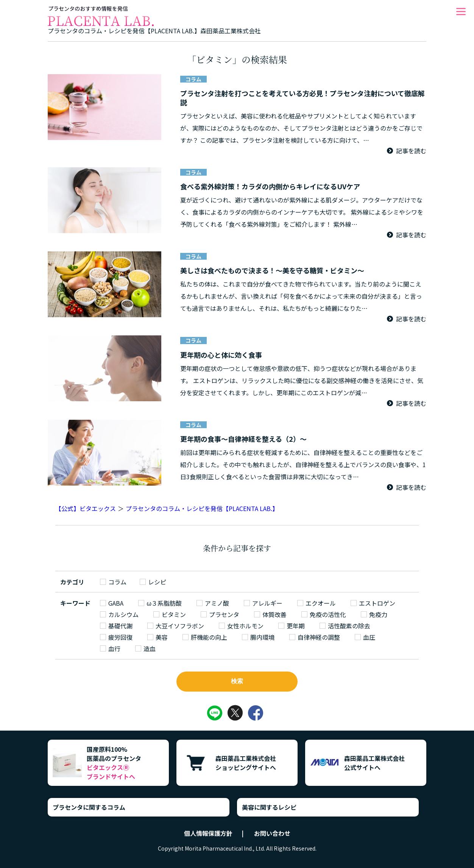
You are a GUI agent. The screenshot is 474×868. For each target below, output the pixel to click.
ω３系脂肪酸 (164, 603)
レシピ (157, 582)
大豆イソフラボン (180, 626)
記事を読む (411, 151)
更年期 (296, 626)
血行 (114, 648)
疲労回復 (120, 637)
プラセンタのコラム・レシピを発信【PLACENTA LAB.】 (202, 508)
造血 (150, 648)
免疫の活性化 (328, 614)
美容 (162, 637)
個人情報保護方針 (208, 833)
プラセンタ (224, 614)
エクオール (321, 603)
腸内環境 (262, 637)
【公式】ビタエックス (86, 508)
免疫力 (378, 614)
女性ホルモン (245, 626)
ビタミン (174, 614)
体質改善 (274, 614)
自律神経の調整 (319, 637)
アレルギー (267, 603)
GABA (116, 603)
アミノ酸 (217, 603)
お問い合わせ (272, 833)
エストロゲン (377, 603)
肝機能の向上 (209, 637)
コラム (117, 582)
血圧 (369, 637)
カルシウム (123, 614)
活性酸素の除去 (349, 626)
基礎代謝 (120, 626)
